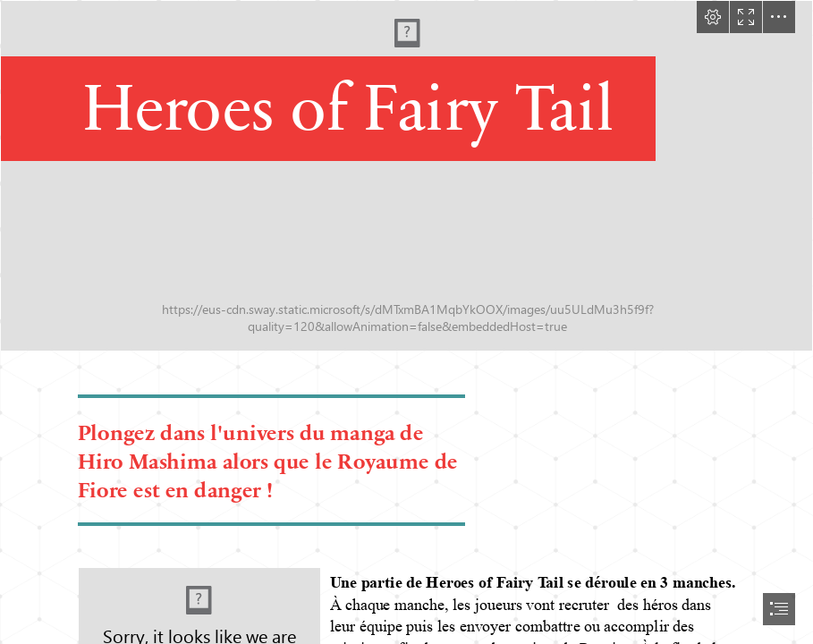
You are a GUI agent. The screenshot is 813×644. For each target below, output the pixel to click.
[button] (713, 17)
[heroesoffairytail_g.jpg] (406, 176)
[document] (406, 322)
